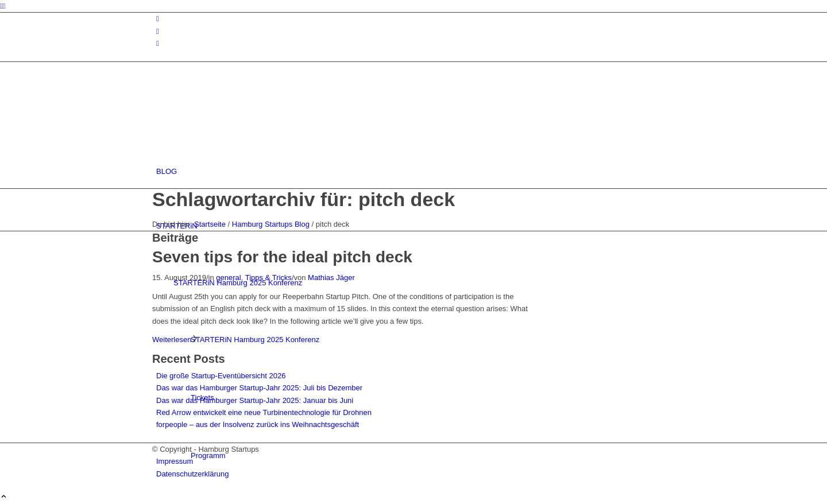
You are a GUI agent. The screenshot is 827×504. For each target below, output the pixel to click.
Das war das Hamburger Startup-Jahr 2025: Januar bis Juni (255, 400)
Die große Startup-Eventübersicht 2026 (221, 376)
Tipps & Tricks (268, 278)
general (228, 278)
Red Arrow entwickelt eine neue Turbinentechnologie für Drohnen (264, 412)
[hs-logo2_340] (238, 117)
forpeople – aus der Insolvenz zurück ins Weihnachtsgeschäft (258, 424)
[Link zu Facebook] (158, 31)
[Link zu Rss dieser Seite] (158, 43)
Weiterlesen (175, 340)
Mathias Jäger (331, 278)
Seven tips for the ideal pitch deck (282, 257)
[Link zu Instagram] (158, 19)
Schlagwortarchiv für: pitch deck (304, 199)
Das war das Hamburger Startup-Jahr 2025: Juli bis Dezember (259, 388)
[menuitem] (416, 171)
